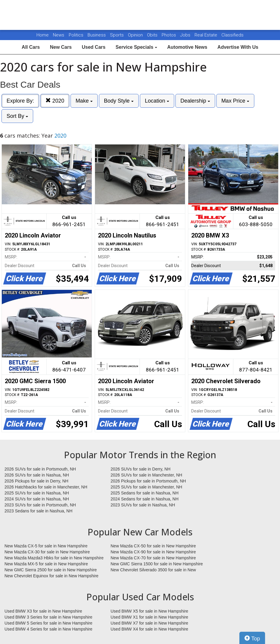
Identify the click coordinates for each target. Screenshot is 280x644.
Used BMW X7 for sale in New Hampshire (149, 623)
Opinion (136, 35)
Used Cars (94, 47)
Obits (153, 35)
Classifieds (232, 35)
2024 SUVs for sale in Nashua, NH (37, 499)
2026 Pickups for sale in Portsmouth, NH (148, 481)
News (59, 35)
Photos (169, 35)
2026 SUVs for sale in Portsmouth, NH (40, 469)
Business (97, 35)
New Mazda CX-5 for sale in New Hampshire (46, 546)
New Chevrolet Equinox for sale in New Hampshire (51, 576)
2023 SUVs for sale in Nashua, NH (143, 505)
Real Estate (206, 35)
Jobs (186, 35)
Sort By (17, 116)
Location (157, 101)
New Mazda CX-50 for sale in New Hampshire (153, 546)
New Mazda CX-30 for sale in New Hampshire (47, 552)
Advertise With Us (238, 47)
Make (84, 101)
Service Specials (136, 47)
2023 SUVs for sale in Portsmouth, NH (40, 505)
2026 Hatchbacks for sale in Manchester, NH (46, 487)
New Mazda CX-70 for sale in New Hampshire (153, 558)
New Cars (61, 47)
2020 (55, 101)
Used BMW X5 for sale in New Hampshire (149, 611)
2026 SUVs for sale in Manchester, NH (146, 475)
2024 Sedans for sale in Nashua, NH (144, 499)
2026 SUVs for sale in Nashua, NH (37, 475)
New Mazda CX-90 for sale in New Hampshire (153, 552)
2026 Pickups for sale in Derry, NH (36, 481)
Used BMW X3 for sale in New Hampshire (43, 611)
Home (43, 35)
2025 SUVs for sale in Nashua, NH (37, 493)
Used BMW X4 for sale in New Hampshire (149, 629)
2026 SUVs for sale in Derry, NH (140, 469)
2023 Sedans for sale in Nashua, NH (38, 511)
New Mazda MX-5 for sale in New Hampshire (46, 564)
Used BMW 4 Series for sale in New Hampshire (48, 629)
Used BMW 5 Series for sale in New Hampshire (48, 623)
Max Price (235, 101)
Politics (76, 35)
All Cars (31, 47)
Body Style (119, 101)
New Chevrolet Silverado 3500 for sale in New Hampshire (153, 570)
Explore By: (20, 101)
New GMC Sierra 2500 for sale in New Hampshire (51, 570)
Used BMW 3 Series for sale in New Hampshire (48, 617)
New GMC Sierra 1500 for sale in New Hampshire (157, 564)
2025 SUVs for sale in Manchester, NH (146, 487)
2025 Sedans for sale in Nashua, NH (144, 493)
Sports (117, 35)
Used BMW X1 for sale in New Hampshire (149, 617)
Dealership (195, 101)
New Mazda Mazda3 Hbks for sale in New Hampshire (54, 558)
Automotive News (187, 47)
